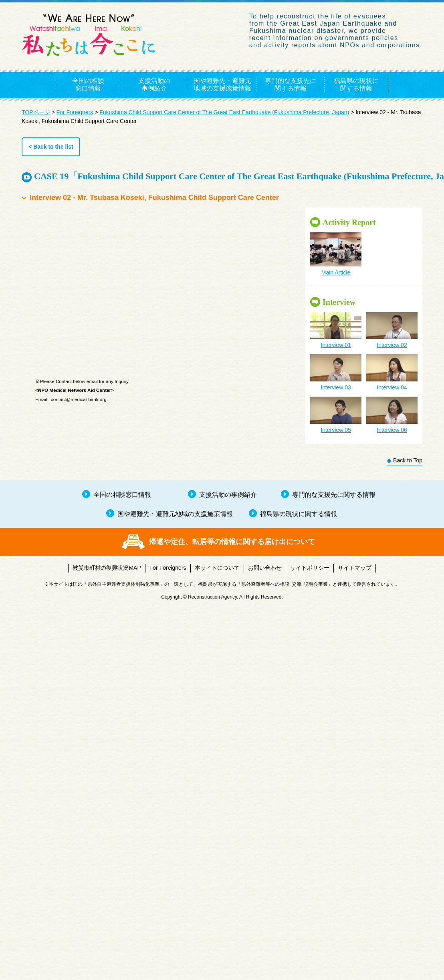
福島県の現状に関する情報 (356, 85)
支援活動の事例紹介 (154, 85)
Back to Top (408, 460)
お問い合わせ (265, 568)
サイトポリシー (310, 568)
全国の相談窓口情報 (88, 85)
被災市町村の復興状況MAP (107, 568)
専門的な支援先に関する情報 (291, 85)
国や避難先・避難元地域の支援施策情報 (222, 85)
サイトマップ (355, 568)
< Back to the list (51, 147)
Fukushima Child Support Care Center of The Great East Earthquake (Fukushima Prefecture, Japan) (224, 112)
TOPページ (36, 112)
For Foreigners (75, 112)
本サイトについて (217, 568)
